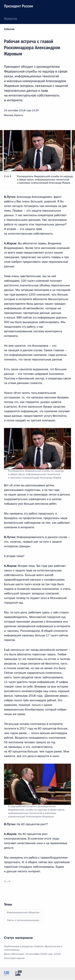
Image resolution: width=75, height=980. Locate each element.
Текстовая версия (14, 958)
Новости (10, 19)
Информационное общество (23, 912)
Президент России (18, 6)
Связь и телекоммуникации (23, 920)
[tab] (7, 973)
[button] (65, 151)
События (9, 29)
